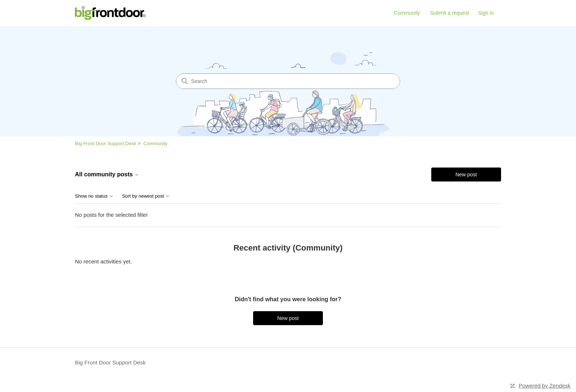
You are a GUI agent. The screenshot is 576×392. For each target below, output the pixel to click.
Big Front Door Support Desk (106, 143)
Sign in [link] (486, 13)
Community (407, 13)
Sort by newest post (146, 196)
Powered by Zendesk (545, 386)
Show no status (94, 196)
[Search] (288, 81)
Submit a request (450, 13)
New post (466, 175)
